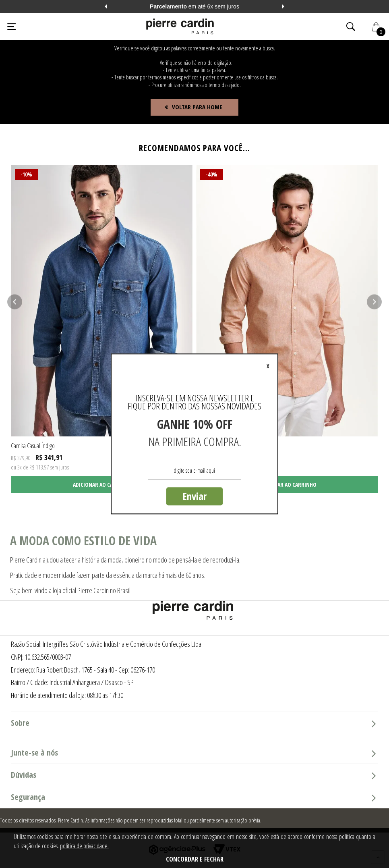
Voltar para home (197, 107)
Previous (106, 6)
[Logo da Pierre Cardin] (180, 27)
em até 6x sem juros (194, 6)
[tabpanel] (102, 329)
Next (283, 6)
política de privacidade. (84, 846)
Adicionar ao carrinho (102, 485)
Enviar (194, 496)
